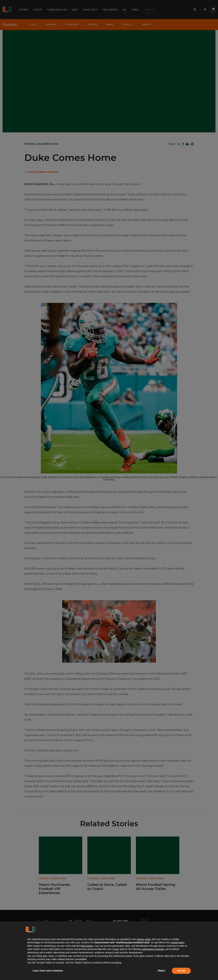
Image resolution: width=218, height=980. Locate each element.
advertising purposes (153, 949)
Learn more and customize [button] (48, 971)
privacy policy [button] (144, 939)
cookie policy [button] (178, 942)
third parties (87, 946)
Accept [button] (181, 971)
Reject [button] (161, 971)
